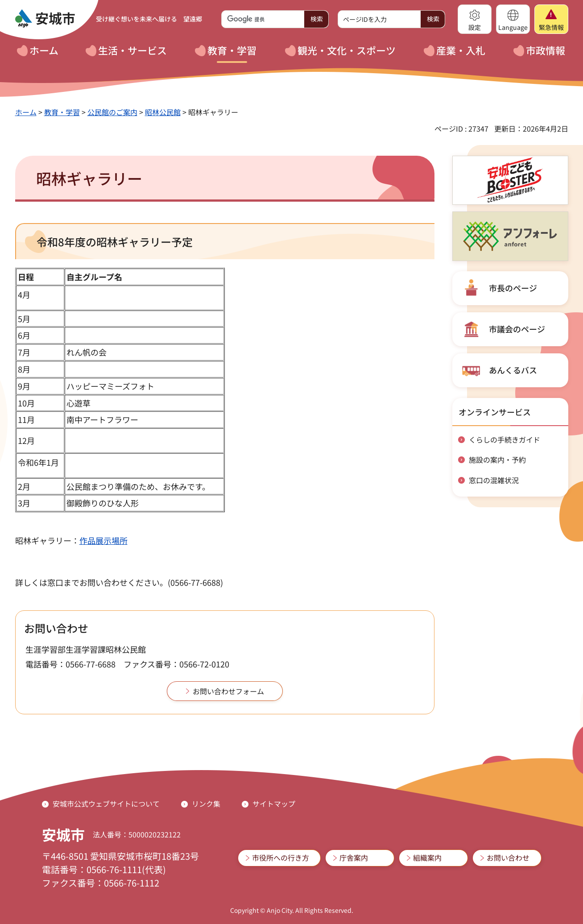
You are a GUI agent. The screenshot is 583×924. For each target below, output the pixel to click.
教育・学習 (62, 112)
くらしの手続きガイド (504, 439)
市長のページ (513, 288)
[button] (475, 19)
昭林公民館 (163, 112)
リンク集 (206, 804)
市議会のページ (517, 329)
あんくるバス (513, 370)
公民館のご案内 (112, 112)
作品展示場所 (103, 540)
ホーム (26, 112)
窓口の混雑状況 (494, 480)
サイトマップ (274, 804)
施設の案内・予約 (497, 460)
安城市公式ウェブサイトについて (106, 804)
